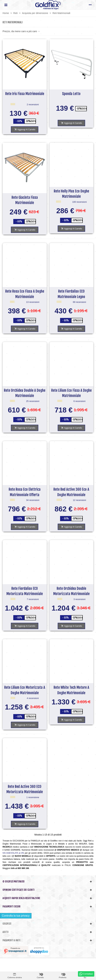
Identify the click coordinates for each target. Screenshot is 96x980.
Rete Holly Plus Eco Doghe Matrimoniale (71, 194)
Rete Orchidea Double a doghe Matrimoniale (25, 393)
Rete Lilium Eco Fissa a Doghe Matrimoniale (71, 393)
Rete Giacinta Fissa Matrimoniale (25, 200)
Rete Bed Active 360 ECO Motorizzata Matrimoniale (25, 789)
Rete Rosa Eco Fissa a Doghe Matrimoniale (25, 294)
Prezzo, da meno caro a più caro (21, 31)
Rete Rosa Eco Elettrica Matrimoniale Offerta (25, 492)
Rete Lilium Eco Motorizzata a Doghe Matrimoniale (25, 690)
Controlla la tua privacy (16, 916)
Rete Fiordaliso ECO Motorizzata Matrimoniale (25, 591)
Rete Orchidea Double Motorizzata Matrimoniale (71, 591)
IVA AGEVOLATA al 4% (13, 853)
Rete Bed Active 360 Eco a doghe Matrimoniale (71, 492)
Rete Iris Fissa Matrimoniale (25, 94)
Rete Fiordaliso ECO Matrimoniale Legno (71, 294)
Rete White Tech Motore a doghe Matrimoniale (71, 690)
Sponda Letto (71, 94)
